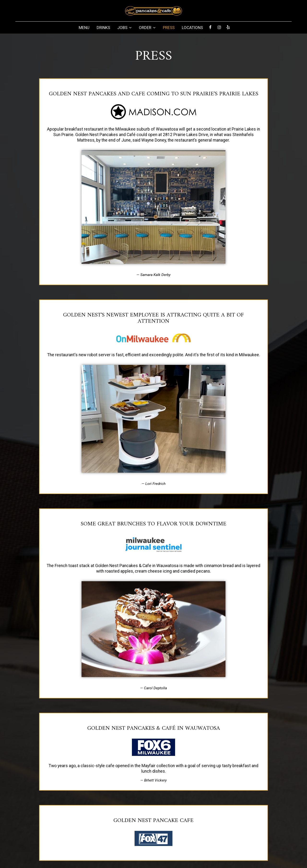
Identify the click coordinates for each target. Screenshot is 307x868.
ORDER (147, 28)
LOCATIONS (192, 28)
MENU (84, 28)
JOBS (124, 28)
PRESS (169, 28)
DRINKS (103, 28)
